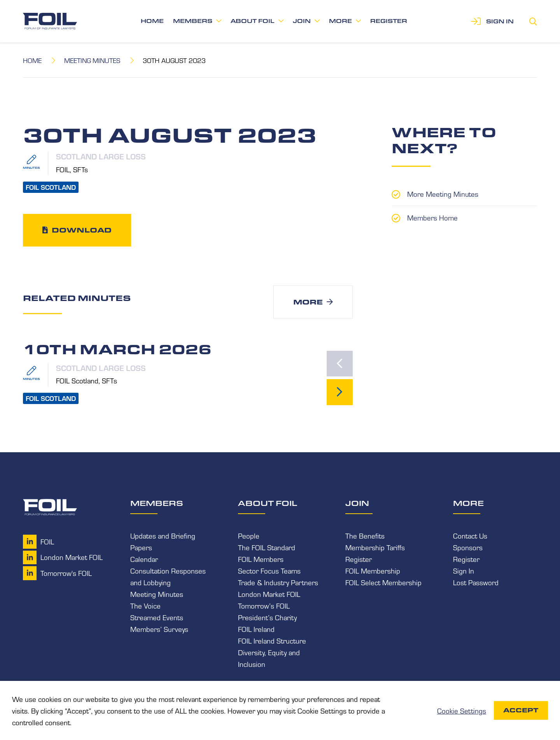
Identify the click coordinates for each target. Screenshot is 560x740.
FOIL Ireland (256, 629)
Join (302, 21)
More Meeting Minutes (443, 194)
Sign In (464, 571)
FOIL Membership (373, 571)
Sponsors (468, 548)
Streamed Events (157, 618)
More (340, 21)
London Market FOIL (269, 594)
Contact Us (470, 536)
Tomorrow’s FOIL (264, 606)
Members (193, 21)
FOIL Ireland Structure (272, 641)
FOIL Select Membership (383, 583)
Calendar (144, 559)
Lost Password (476, 583)
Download (82, 230)
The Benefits (365, 536)
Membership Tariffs (375, 548)
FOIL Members (261, 559)
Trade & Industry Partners (278, 583)
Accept (521, 710)
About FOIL (253, 21)
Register (389, 21)
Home (152, 21)
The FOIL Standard (267, 548)
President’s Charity (267, 618)
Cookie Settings (462, 710)
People (249, 536)
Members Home (432, 217)
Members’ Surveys (159, 629)
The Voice (145, 606)
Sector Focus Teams (269, 571)
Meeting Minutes (93, 60)
